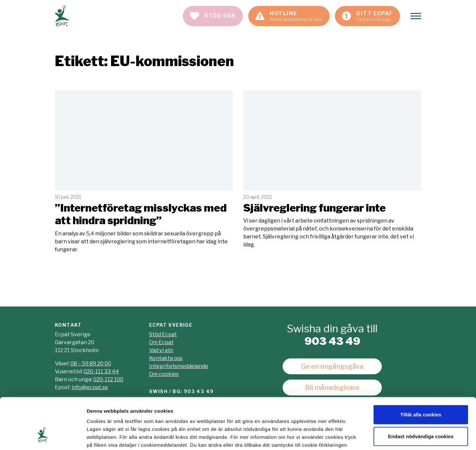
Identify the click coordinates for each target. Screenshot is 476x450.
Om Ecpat (161, 342)
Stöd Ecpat (163, 334)
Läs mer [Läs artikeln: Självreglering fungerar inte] (332, 170)
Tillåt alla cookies (421, 372)
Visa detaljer (359, 437)
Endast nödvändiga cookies (421, 394)
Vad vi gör (161, 350)
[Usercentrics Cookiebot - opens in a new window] (43, 437)
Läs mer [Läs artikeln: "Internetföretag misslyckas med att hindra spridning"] (144, 172)
